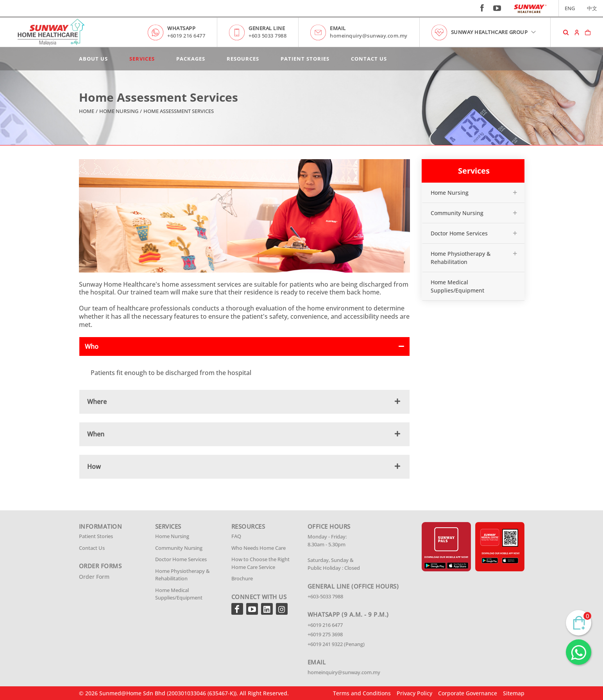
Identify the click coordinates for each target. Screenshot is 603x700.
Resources (243, 59)
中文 (592, 8)
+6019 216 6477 (186, 36)
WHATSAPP (181, 28)
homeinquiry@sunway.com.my (369, 36)
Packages (191, 59)
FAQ (236, 536)
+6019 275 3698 (325, 634)
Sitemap (514, 693)
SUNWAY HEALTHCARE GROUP (494, 32)
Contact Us (369, 59)
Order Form (94, 577)
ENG (570, 8)
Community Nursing (457, 213)
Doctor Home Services (459, 233)
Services (142, 59)
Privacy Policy (414, 693)
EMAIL (338, 28)
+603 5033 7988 (268, 36)
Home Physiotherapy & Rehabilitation (461, 258)
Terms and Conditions (362, 693)
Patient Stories (305, 59)
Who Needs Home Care (259, 548)
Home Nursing (119, 111)
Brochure (242, 578)
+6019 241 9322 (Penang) (336, 644)
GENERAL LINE (267, 28)
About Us (93, 59)
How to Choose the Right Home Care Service (260, 563)
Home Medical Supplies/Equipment (457, 286)
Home (87, 111)
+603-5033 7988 (325, 596)
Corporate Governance (468, 693)
